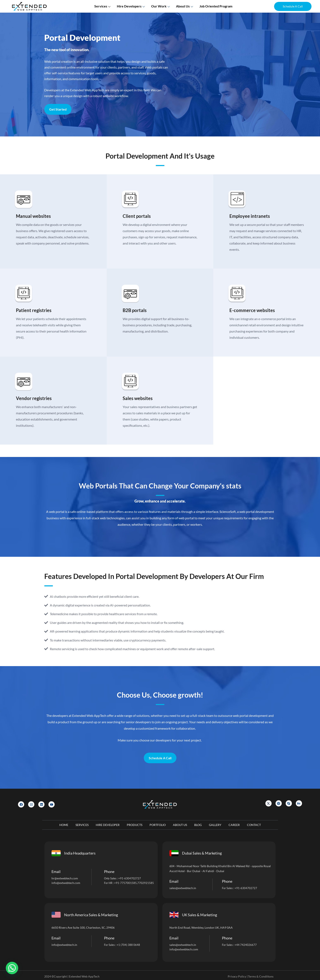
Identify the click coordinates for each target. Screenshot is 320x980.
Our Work (161, 6)
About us (185, 6)
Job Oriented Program (216, 6)
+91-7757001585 (125, 883)
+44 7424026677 (246, 945)
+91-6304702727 (130, 878)
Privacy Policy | (238, 976)
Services (103, 6)
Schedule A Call (160, 758)
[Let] (224, 80)
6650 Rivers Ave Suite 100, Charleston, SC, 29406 (83, 928)
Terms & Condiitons (261, 976)
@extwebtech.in (67, 945)
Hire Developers (132, 6)
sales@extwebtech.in (183, 888)
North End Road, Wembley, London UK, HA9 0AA (201, 928)
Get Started (58, 109)
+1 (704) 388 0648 (128, 945)
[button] (293, 6)
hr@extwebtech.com (65, 878)
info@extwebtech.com (66, 883)
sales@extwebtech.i (182, 945)
